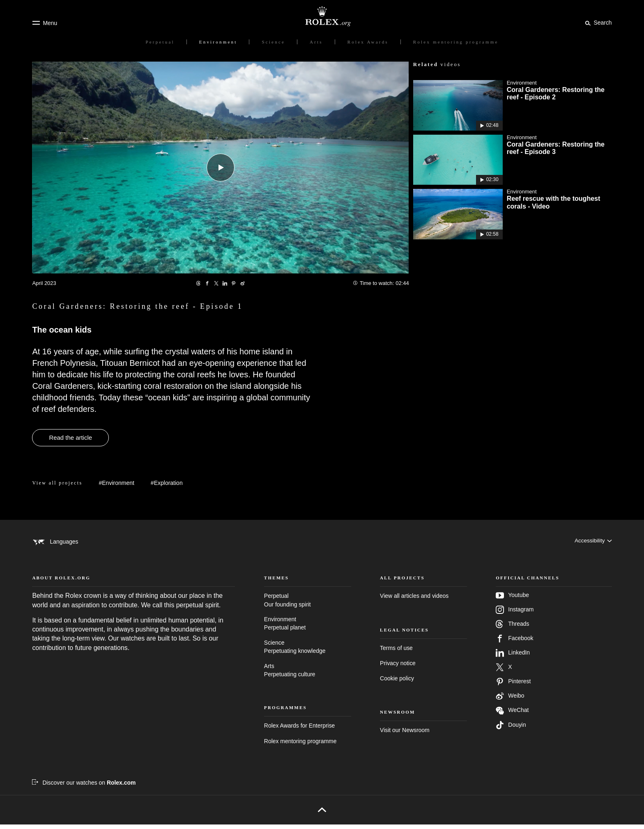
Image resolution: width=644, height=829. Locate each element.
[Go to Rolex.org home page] (322, 16)
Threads (512, 629)
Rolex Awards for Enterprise (300, 730)
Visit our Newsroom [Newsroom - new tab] (405, 735)
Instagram (515, 614)
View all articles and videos (414, 600)
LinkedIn (513, 657)
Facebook (514, 643)
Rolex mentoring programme (300, 746)
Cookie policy (397, 683)
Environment (308, 628)
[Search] (597, 23)
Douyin (511, 730)
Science (308, 652)
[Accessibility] (593, 542)
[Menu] (45, 23)
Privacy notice (398, 668)
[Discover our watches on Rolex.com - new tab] (84, 787)
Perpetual (308, 605)
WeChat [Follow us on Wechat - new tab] (512, 715)
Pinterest (513, 686)
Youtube (512, 600)
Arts (308, 675)
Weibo (510, 700)
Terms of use (396, 652)
